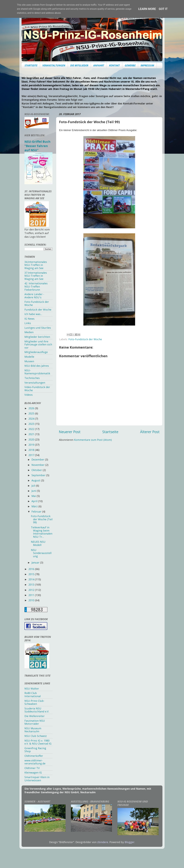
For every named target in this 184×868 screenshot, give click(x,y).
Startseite (110, 432)
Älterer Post (150, 432)
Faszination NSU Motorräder (35, 722)
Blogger (130, 842)
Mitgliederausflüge (36, 352)
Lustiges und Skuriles (38, 328)
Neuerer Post (70, 432)
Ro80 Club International (33, 695)
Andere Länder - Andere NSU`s (34, 296)
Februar (37, 511)
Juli (34, 486)
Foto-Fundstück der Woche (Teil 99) (42, 519)
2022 (32, 429)
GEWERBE (130, 65)
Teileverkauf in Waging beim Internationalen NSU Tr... (42, 532)
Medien (29, 332)
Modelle (29, 357)
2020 (32, 439)
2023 (32, 424)
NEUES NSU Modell (38, 543)
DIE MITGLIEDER (79, 65)
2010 (32, 600)
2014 (32, 579)
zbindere (103, 842)
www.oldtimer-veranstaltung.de (35, 762)
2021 (32, 434)
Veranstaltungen (35, 383)
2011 (32, 595)
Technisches (32, 378)
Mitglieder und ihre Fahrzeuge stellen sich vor (38, 344)
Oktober (37, 470)
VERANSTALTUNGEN (54, 65)
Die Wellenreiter (34, 716)
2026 (32, 408)
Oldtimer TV (32, 768)
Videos (29, 395)
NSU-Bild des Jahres (37, 366)
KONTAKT (114, 65)
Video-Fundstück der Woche (37, 389)
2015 (32, 574)
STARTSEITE (31, 65)
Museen (29, 361)
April (35, 501)
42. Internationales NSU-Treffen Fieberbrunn (36, 286)
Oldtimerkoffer (34, 756)
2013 (32, 585)
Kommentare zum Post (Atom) (93, 440)
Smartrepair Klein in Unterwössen (37, 779)
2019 (32, 445)
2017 (32, 455)
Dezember (38, 459)
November (38, 465)
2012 (32, 590)
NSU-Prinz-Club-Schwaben (34, 702)
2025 (32, 413)
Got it (163, 9)
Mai (34, 496)
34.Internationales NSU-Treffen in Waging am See (36, 265)
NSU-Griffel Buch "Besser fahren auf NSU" (37, 146)
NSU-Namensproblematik (37, 372)
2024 (32, 419)
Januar (36, 562)
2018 (32, 450)
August (36, 480)
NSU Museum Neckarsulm (33, 730)
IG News (29, 319)
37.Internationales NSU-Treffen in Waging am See (36, 276)
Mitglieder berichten (37, 337)
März (35, 506)
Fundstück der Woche (38, 310)
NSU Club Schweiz (36, 736)
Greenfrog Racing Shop (35, 750)
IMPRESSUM (147, 65)
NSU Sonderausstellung (41, 553)
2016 (32, 569)
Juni (34, 491)
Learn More (147, 9)
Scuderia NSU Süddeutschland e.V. (37, 710)
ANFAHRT (99, 65)
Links (28, 323)
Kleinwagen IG (33, 772)
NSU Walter (32, 689)
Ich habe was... (33, 314)
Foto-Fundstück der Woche (85, 339)
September (39, 475)
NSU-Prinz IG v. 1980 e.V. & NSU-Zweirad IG (38, 742)
